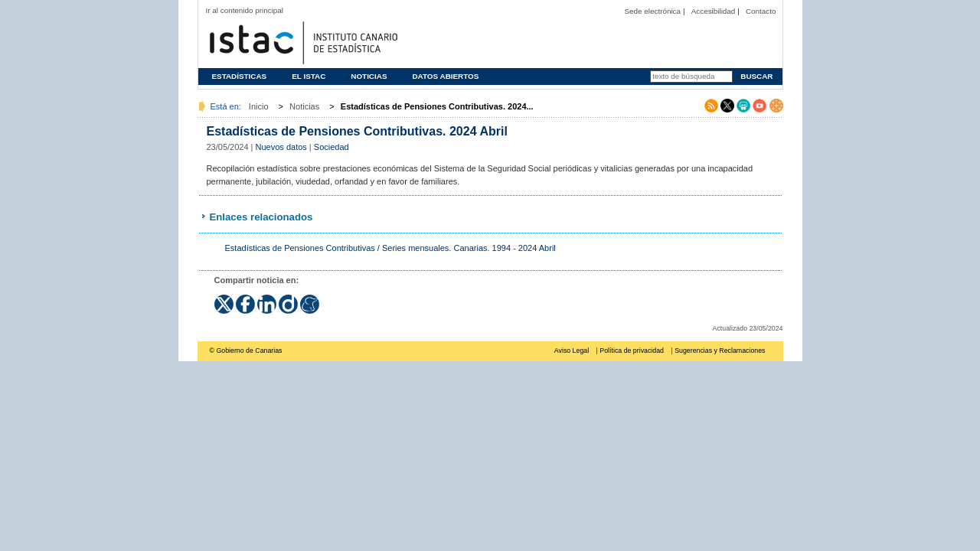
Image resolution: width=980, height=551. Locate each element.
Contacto (761, 11)
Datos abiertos (445, 76)
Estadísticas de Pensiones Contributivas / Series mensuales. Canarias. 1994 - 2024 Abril (390, 248)
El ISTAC (309, 76)
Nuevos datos (281, 147)
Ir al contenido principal (245, 10)
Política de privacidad (632, 350)
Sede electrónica (652, 11)
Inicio (259, 106)
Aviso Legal (572, 350)
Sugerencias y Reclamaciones (720, 350)
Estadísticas (240, 76)
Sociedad (332, 147)
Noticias (369, 76)
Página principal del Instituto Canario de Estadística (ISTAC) (302, 41)
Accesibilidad (714, 11)
